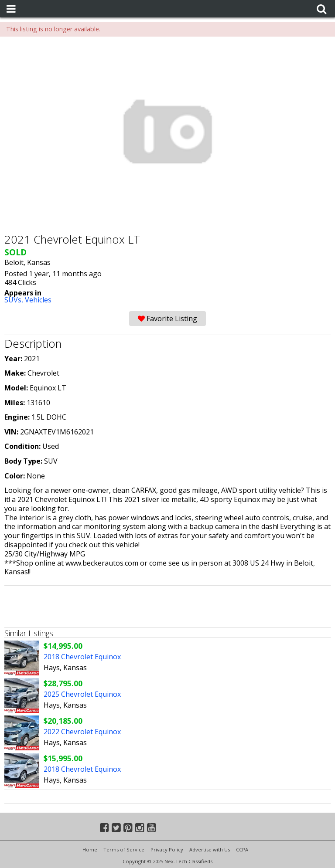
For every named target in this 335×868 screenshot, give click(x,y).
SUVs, (15, 300)
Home (90, 849)
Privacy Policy (167, 849)
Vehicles (38, 300)
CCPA (242, 849)
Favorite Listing (167, 319)
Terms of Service (124, 849)
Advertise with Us (210, 849)
